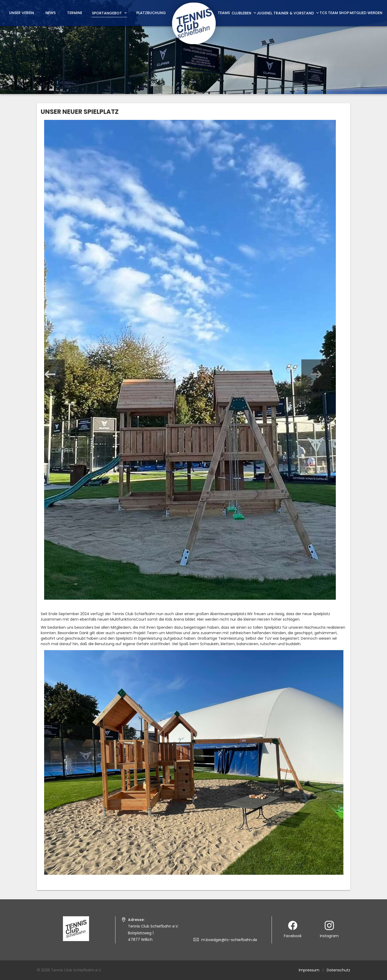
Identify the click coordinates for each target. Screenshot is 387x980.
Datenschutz (338, 970)
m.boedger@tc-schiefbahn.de (229, 940)
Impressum (309, 970)
